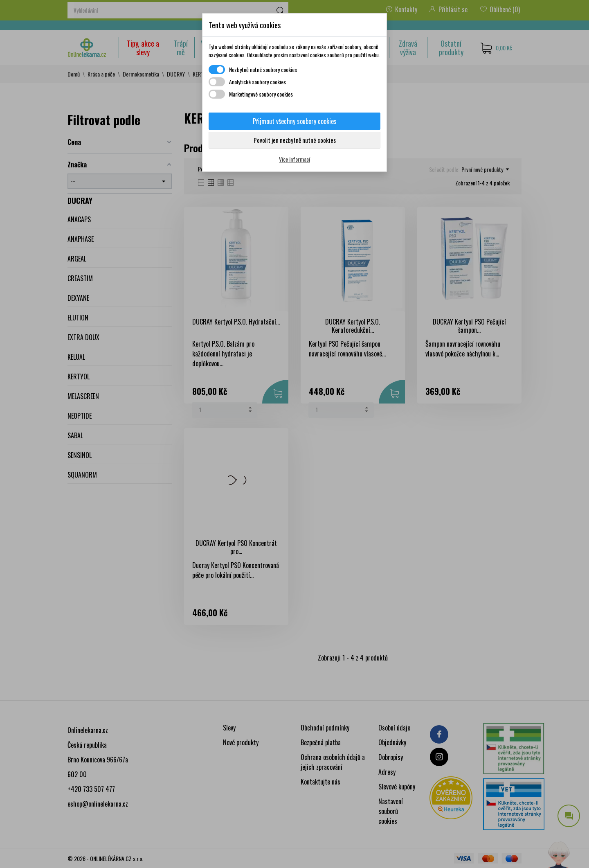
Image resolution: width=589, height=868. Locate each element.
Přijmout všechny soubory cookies (295, 121)
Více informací (294, 159)
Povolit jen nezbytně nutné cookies (295, 140)
